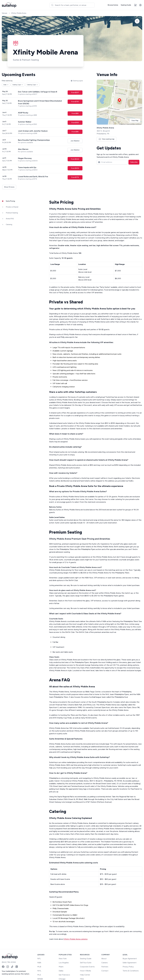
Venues (4, 13)
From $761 (75, 102)
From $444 (75, 159)
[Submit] (52, 5)
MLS (39, 975)
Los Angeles (64, 963)
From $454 (75, 168)
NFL (39, 959)
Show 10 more (9, 187)
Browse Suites (113, 5)
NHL (39, 971)
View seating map (106, 139)
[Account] (140, 5)
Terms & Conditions (131, 971)
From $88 (75, 113)
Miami (61, 967)
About (104, 959)
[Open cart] (135, 5)
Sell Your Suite (86, 963)
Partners (105, 967)
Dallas (61, 971)
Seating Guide (126, 5)
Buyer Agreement (130, 959)
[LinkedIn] (17, 967)
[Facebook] (3, 967)
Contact (105, 971)
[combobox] (72, 5)
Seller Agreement (130, 963)
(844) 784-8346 (9, 962)
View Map (135, 121)
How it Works (85, 971)
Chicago (62, 979)
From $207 (75, 93)
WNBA (40, 979)
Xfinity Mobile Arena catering (75, 939)
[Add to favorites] (137, 21)
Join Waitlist (75, 141)
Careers (105, 963)
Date (6, 85)
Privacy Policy (128, 967)
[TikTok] (12, 967)
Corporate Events (87, 967)
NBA (39, 963)
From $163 (75, 123)
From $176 (75, 177)
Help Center (85, 975)
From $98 (75, 132)
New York (63, 959)
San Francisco (64, 975)
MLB (39, 967)
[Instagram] (8, 967)
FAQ (82, 979)
